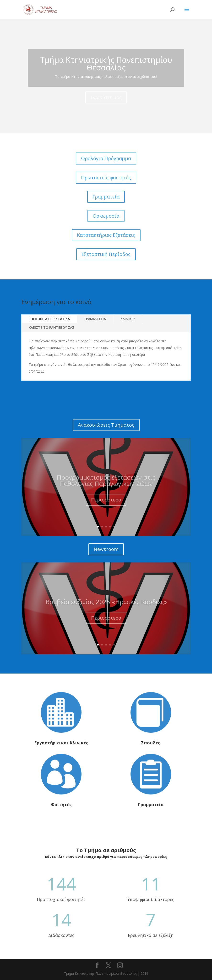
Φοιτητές (61, 804)
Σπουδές (151, 743)
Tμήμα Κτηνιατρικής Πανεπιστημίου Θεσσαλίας (106, 71)
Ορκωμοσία (106, 216)
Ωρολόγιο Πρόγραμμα (106, 158)
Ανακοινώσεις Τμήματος (106, 425)
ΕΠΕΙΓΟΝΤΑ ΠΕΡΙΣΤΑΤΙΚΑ (49, 319)
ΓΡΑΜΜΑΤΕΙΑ (95, 319)
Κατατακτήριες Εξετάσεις (106, 235)
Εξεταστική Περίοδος (106, 254)
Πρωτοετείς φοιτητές (106, 178)
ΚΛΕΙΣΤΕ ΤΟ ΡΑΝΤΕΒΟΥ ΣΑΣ (52, 327)
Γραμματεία (106, 197)
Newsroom (106, 549)
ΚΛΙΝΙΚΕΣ (128, 319)
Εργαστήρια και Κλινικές (61, 743)
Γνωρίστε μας (106, 105)
